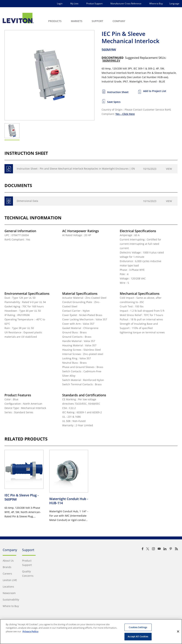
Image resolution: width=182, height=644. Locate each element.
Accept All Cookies (138, 636)
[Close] (178, 631)
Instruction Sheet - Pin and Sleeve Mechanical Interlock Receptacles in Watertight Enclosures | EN (76, 169)
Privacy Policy (30, 631)
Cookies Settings (138, 627)
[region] (91, 632)
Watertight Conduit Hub (69, 501)
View (169, 169)
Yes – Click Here (125, 114)
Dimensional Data (27, 201)
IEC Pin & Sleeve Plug (22, 497)
